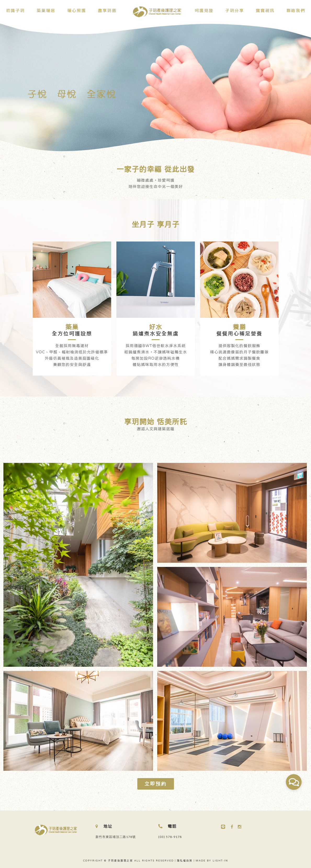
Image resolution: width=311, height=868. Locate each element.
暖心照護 (77, 10)
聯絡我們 (296, 10)
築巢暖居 (46, 10)
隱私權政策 (185, 860)
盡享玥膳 (107, 10)
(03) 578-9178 (170, 837)
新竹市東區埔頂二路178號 (116, 837)
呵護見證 (204, 10)
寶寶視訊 (265, 10)
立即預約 (156, 784)
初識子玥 (15, 10)
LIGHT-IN (220, 860)
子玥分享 (235, 10)
